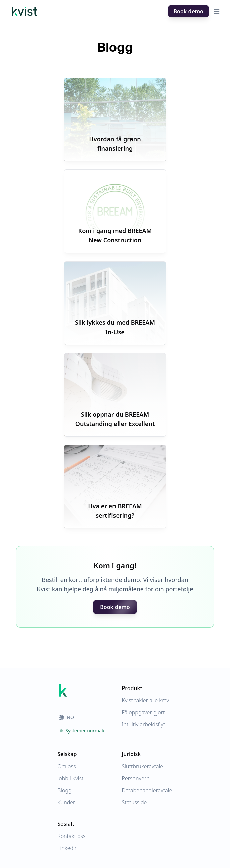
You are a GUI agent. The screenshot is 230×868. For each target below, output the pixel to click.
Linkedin (67, 848)
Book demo (188, 11)
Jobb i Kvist (70, 778)
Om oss (66, 766)
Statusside (134, 802)
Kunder (66, 802)
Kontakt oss (71, 836)
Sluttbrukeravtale (143, 766)
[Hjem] (25, 11)
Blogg (64, 790)
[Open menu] (217, 11)
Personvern (136, 778)
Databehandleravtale (147, 790)
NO (66, 717)
